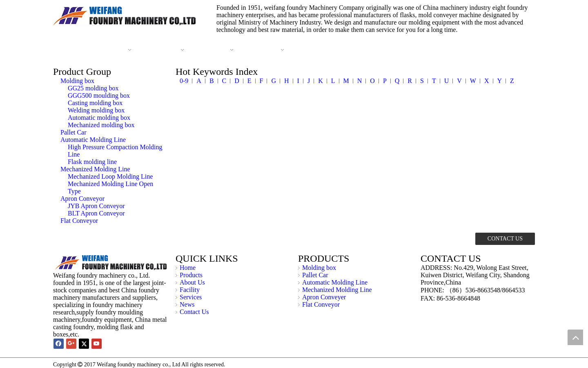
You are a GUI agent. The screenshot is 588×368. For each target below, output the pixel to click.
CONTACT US (505, 239)
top (575, 337)
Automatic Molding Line (93, 140)
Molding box (77, 81)
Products (191, 275)
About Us (192, 282)
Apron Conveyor (82, 199)
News (187, 304)
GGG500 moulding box (99, 95)
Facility (190, 290)
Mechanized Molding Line (95, 169)
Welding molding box (96, 110)
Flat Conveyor (79, 221)
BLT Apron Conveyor (96, 213)
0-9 (184, 81)
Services (191, 297)
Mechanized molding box (101, 125)
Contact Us (194, 312)
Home (188, 268)
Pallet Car (73, 132)
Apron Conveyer (324, 297)
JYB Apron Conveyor (96, 206)
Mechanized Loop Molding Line (110, 176)
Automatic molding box (99, 118)
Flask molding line (92, 162)
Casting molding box (95, 103)
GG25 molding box (93, 88)
